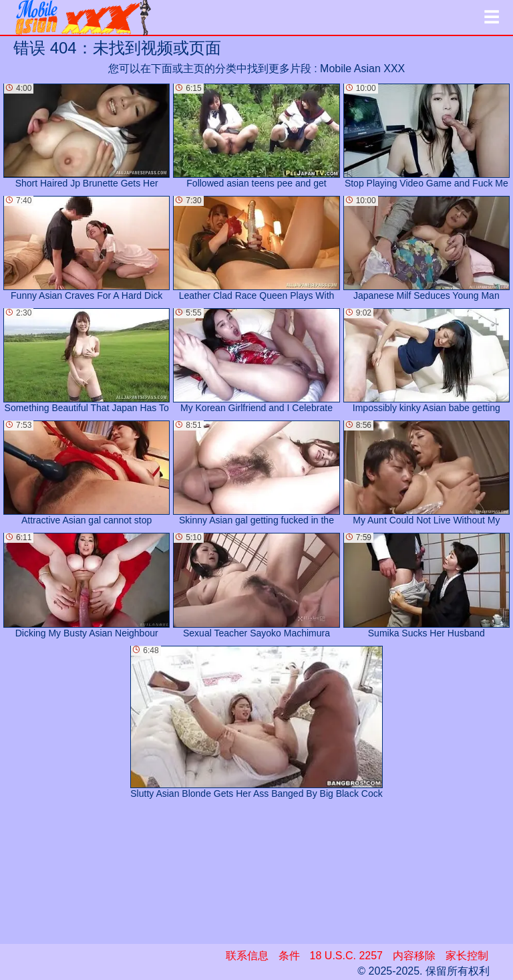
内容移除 (414, 956)
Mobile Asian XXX (362, 69)
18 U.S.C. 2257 (346, 956)
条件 (289, 956)
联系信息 (247, 956)
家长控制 (467, 956)
